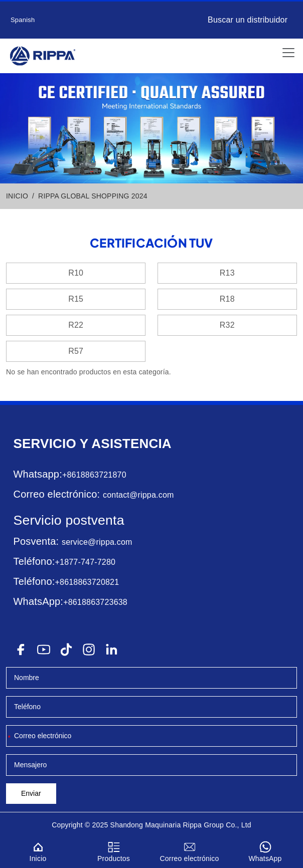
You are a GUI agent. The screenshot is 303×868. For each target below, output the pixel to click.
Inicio (38, 850)
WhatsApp (265, 850)
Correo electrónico (189, 850)
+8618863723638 (95, 602)
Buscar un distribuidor (248, 20)
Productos (114, 850)
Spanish (23, 20)
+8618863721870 (94, 475)
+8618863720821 (87, 582)
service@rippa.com (97, 542)
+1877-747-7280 (85, 562)
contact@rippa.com (138, 495)
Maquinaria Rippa (173, 825)
